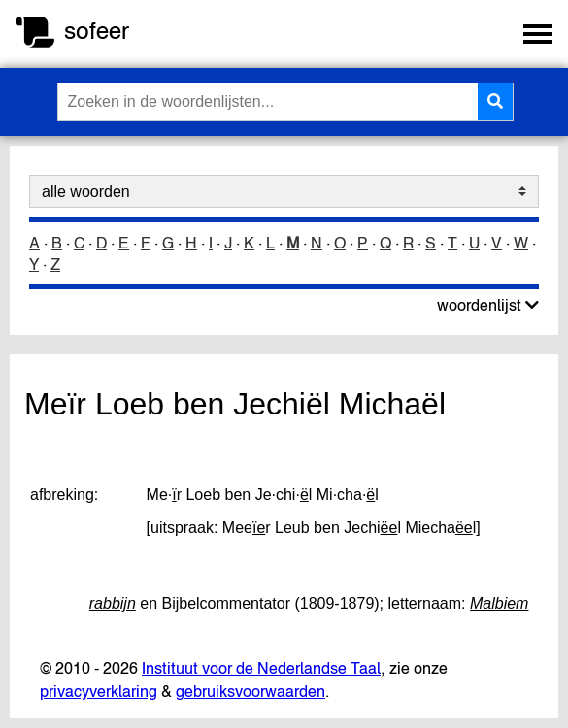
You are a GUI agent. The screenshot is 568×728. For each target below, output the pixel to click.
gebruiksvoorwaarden (251, 691)
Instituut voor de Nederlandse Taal (261, 668)
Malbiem (499, 603)
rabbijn (113, 603)
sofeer (97, 31)
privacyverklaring (99, 691)
